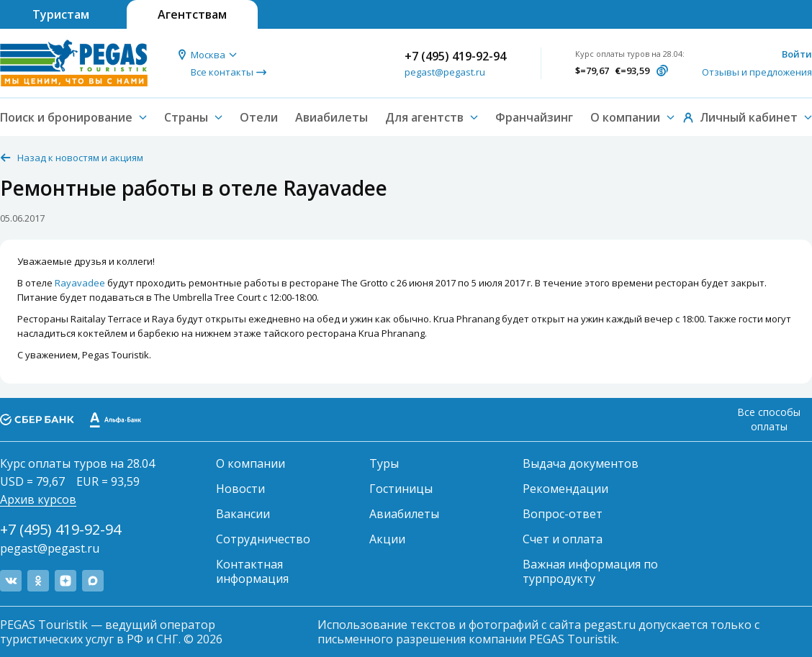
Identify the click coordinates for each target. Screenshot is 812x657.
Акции (387, 539)
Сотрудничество (263, 539)
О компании (251, 463)
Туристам (61, 14)
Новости (240, 489)
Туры (384, 463)
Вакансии (243, 514)
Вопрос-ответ (563, 514)
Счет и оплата (563, 539)
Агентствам (192, 14)
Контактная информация (252, 571)
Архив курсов (38, 499)
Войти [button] (797, 54)
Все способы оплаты (769, 419)
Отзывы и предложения (757, 72)
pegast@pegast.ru (445, 72)
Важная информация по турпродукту (590, 571)
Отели (259, 117)
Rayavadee (80, 283)
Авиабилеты (331, 117)
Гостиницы (401, 489)
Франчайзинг (534, 117)
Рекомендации (565, 489)
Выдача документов (581, 463)
